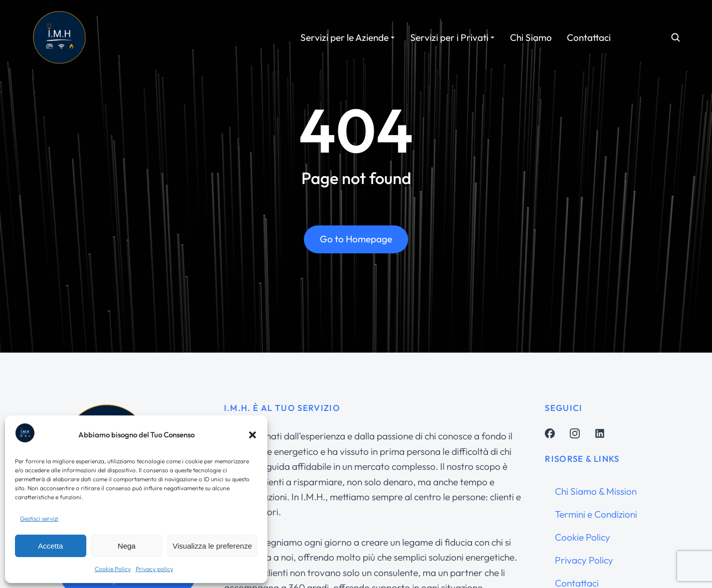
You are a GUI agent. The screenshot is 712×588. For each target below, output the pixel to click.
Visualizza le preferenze (212, 546)
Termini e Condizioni (596, 514)
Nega (127, 546)
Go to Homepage (356, 245)
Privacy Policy (584, 560)
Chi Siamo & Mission (596, 491)
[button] (252, 435)
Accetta (50, 546)
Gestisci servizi (39, 518)
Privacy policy (154, 569)
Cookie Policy (113, 569)
